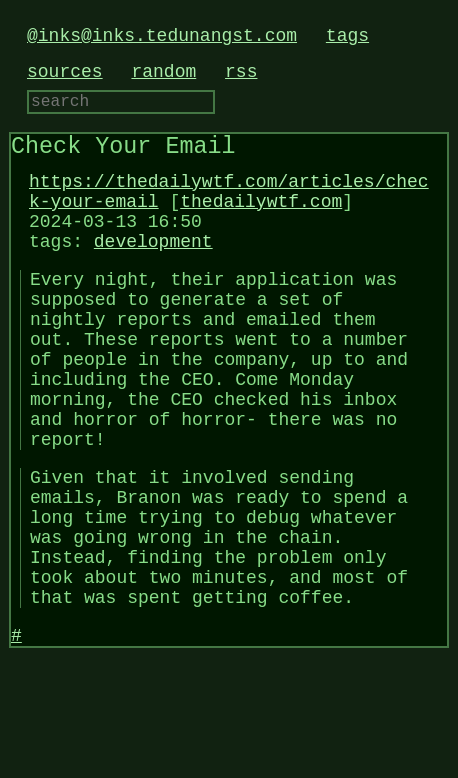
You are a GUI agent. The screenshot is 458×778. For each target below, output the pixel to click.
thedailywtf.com (261, 218)
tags (347, 36)
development (153, 266)
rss (241, 72)
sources (65, 72)
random (163, 72)
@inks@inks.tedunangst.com (162, 36)
